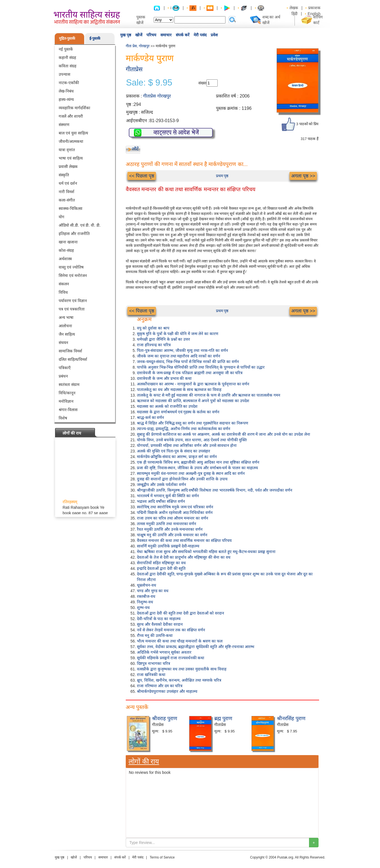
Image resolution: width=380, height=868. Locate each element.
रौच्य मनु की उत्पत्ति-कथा (155, 635)
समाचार (166, 35)
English (314, 14)
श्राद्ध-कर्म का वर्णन (150, 418)
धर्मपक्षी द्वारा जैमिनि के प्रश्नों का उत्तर (163, 339)
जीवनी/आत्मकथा (71, 141)
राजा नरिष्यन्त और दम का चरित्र (160, 686)
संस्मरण (64, 125)
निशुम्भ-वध (145, 602)
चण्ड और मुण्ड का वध (153, 591)
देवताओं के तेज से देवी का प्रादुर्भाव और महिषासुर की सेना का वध (184, 557)
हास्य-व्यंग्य (66, 99)
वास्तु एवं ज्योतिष (71, 267)
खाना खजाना (68, 242)
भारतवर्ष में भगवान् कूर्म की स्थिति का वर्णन (168, 496)
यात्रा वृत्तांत (67, 150)
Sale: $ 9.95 (149, 83)
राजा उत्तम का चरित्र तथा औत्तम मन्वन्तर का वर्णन (173, 518)
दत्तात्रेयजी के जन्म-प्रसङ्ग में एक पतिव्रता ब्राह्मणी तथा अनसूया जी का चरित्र (190, 373)
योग (61, 217)
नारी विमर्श (66, 192)
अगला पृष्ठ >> (303, 176)
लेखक (294, 8)
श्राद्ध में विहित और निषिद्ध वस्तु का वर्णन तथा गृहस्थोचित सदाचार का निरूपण (193, 423)
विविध (63, 292)
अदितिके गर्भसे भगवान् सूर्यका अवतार (164, 652)
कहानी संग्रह (67, 58)
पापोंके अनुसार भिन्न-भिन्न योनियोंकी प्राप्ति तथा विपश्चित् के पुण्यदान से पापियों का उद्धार (201, 367)
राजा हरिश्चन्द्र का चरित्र (154, 345)
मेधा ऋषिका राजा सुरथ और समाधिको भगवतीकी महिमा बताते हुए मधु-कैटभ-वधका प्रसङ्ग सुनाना (206, 552)
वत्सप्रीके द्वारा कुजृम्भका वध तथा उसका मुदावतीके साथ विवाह (182, 669)
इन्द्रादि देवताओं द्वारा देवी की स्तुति (161, 568)
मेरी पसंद (200, 35)
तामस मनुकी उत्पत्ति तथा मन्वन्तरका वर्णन (167, 524)
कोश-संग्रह (66, 250)
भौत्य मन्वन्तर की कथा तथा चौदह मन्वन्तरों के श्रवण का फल (180, 641)
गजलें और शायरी (71, 116)
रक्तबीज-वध (146, 596)
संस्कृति (64, 175)
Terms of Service (162, 857)
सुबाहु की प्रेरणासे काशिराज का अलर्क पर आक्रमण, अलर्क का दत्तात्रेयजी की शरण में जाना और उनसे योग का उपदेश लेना (224, 434)
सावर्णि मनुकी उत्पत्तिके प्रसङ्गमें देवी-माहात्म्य (168, 546)
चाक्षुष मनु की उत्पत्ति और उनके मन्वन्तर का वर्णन (172, 535)
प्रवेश (214, 35)
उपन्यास (64, 74)
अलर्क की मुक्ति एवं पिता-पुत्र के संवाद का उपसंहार (174, 451)
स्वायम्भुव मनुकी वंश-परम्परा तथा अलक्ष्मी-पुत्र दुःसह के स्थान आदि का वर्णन (191, 473)
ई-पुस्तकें (95, 38)
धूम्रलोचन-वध (147, 585)
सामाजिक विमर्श (70, 351)
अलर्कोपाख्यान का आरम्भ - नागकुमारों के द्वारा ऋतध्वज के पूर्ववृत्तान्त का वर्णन (193, 384)
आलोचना (65, 326)
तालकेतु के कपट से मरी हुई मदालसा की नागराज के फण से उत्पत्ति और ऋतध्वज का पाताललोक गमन (209, 395)
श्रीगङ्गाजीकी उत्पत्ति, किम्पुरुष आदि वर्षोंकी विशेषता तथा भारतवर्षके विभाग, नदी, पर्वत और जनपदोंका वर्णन (215, 490)
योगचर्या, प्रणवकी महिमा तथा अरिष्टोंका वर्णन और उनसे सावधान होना (187, 445)
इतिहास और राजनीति (74, 234)
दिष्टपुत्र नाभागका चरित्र (154, 663)
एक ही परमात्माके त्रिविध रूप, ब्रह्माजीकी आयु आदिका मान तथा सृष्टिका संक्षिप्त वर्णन (198, 462)
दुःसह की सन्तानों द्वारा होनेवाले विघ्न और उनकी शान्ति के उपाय (182, 479)
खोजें (139, 35)
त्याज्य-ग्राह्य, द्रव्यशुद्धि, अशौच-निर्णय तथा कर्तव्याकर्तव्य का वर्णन (184, 429)
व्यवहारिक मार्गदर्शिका (74, 108)
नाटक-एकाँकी (69, 83)
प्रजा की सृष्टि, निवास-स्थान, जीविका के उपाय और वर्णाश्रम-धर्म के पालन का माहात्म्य (197, 468)
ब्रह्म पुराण (223, 718)
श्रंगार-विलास (68, 410)
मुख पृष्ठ (126, 35)
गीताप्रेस (134, 69)
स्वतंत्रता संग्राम (69, 385)
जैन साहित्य (67, 334)
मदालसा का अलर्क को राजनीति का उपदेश (167, 406)
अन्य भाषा (66, 317)
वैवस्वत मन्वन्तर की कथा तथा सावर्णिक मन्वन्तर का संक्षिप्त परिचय (184, 540)
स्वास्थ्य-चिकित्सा (71, 208)
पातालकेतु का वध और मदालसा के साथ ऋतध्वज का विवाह (179, 390)
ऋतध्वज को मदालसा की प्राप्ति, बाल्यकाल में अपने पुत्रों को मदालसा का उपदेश (193, 401)
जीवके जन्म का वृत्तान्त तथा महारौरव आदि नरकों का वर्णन (179, 356)
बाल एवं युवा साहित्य (73, 133)
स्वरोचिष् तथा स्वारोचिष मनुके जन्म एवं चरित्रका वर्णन (175, 507)
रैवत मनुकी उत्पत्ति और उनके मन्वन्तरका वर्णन (170, 529)
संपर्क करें (183, 35)
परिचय (151, 35)
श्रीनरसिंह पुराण (291, 718)
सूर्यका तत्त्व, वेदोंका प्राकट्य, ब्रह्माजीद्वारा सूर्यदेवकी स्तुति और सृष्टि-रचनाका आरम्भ (196, 647)
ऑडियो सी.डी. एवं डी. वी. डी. (80, 225)
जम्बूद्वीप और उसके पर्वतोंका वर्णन (161, 485)
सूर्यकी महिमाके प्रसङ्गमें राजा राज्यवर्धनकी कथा (171, 658)
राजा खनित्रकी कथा (151, 675)
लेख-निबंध (66, 91)
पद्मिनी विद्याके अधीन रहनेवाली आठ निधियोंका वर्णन (175, 513)
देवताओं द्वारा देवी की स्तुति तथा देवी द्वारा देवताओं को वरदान (180, 613)
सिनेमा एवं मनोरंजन (73, 276)
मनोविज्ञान (66, 401)
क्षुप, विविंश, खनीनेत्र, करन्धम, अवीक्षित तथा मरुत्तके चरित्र (179, 680)
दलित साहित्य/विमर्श (73, 359)
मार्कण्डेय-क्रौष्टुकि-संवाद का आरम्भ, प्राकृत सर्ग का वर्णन (177, 457)
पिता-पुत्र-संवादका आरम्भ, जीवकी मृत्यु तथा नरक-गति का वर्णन (182, 350)
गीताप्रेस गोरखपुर (157, 96)
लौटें (135, 149)
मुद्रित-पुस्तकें (67, 38)
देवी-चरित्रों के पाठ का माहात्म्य (159, 619)
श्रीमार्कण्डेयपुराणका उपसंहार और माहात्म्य (167, 691)
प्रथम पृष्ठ (222, 176)
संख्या (202, 83)
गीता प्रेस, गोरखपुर (138, 46)
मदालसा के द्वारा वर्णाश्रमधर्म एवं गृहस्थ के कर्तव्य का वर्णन (178, 412)
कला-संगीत (67, 200)
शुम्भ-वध (143, 608)
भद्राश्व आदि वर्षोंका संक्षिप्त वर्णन (161, 501)
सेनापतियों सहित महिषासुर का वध (161, 563)
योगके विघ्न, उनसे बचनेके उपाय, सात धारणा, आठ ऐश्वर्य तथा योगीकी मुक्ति (192, 440)
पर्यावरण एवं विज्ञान (73, 301)
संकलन (64, 284)
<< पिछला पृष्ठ (142, 176)
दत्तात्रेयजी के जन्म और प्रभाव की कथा (164, 378)
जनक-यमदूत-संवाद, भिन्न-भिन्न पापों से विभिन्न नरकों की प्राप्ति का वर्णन (188, 362)
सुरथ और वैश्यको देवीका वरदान (160, 624)
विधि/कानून (67, 393)
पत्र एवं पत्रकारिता (72, 309)
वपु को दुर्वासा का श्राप (153, 328)
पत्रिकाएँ (65, 368)
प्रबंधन (63, 376)
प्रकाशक (314, 8)
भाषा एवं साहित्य (71, 158)
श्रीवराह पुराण (165, 718)
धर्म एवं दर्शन (68, 183)
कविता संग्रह (67, 66)
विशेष (63, 418)
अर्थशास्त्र (65, 259)
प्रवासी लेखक (68, 167)
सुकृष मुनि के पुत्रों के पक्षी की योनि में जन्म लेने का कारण (178, 334)
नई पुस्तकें (66, 49)
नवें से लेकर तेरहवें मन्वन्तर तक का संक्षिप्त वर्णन (171, 630)
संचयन (63, 343)
